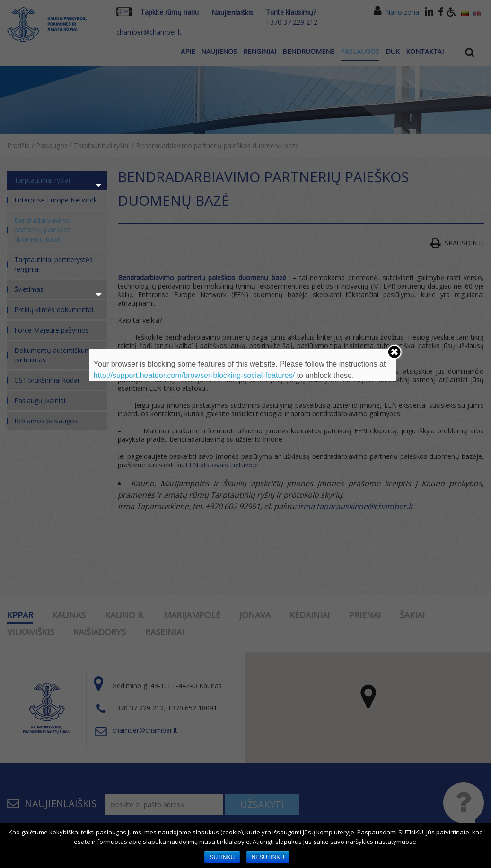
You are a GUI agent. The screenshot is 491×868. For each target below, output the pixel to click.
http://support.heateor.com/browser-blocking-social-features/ (194, 375)
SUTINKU (222, 857)
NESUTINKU (268, 857)
